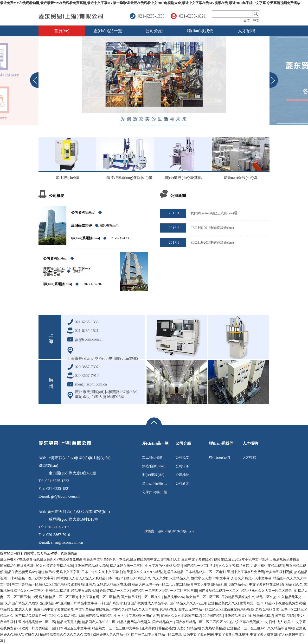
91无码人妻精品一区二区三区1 (55, 597)
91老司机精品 (263, 616)
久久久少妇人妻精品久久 (171, 578)
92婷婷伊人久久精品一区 (111, 635)
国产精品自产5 (163, 622)
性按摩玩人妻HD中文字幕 (210, 578)
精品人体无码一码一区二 (150, 584)
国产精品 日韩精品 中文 (103, 616)
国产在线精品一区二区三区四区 (199, 622)
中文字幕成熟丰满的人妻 (141, 616)
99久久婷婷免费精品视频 (55, 566)
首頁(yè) (62, 31)
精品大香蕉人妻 (69, 622)
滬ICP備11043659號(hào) (176, 531)
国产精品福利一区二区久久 (141, 597)
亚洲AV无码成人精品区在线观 (108, 584)
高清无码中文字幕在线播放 (54, 609)
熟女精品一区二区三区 (203, 597)
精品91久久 (294, 584)
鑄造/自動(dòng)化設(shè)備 (126, 180)
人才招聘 (246, 31)
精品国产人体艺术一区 (99, 622)
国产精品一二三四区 (147, 591)
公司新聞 (182, 483)
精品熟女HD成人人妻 (16, 609)
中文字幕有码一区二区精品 (99, 597)
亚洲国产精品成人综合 (91, 566)
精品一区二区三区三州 (180, 591)
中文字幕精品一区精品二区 (32, 584)
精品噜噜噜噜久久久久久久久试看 (65, 635)
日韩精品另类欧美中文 (238, 597)
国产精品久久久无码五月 (188, 603)
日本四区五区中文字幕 (74, 628)
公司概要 (182, 458)
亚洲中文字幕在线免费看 (246, 572)
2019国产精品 (213, 616)
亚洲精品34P (50, 603)
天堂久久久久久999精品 (144, 572)
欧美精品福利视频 (279, 572)
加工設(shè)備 (67, 178)
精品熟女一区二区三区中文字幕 (116, 628)
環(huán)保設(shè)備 (241, 178)
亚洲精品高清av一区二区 (37, 622)
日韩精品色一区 (20, 578)
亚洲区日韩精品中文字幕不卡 (82, 603)
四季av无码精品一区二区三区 (200, 609)
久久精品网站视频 (71, 616)
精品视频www (174, 597)
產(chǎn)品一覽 (108, 31)
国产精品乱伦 (285, 616)
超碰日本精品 (173, 572)
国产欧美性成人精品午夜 (149, 603)
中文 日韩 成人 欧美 (276, 622)
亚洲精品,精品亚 (58, 591)
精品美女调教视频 (85, 591)
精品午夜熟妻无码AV (20, 572)
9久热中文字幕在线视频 (242, 622)
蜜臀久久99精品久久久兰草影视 (135, 609)
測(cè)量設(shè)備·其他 (183, 178)
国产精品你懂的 (117, 603)
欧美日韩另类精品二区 (38, 628)
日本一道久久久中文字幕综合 (103, 572)
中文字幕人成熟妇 (263, 635)
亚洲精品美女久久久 (223, 603)
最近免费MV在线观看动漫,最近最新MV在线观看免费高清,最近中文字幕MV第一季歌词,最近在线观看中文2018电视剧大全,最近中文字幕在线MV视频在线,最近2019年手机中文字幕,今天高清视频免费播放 (150, 3)
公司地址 (182, 475)
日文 (247, 21)
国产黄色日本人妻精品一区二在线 (156, 635)
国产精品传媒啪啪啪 (69, 584)
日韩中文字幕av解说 (198, 635)
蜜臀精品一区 (250, 603)
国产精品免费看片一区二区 (35, 616)
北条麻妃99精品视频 (239, 609)
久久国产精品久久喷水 (22, 603)
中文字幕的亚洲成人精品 (164, 566)
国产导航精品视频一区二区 (219, 591)
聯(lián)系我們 (200, 31)
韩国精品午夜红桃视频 (17, 566)
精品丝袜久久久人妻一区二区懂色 (267, 591)
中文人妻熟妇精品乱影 (211, 584)
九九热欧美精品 (214, 628)
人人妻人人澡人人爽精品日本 (90, 578)
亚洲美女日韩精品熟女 (158, 628)
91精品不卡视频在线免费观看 (283, 603)
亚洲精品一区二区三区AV (246, 628)
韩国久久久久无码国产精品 (181, 616)
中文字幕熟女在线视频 (232, 635)
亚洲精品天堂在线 (238, 616)
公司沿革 (182, 466)
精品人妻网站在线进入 (134, 622)
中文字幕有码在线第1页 (267, 584)
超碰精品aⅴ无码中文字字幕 (59, 572)
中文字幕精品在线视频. (93, 609)
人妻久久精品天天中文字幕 (251, 578)
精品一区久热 (266, 597)
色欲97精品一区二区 (115, 591)
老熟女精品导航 (267, 609)
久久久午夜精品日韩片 (236, 566)
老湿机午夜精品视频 (269, 566)
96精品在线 (168, 609)
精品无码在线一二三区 (127, 566)
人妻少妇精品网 (188, 628)
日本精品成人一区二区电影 (205, 572)
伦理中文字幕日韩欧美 (50, 578)
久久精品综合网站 (281, 628)
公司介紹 (154, 31)
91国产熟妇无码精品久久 (132, 578)
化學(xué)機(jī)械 (155, 492)
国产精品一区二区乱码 (200, 566)
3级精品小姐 (238, 584)
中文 (256, 21)
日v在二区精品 (181, 584)
